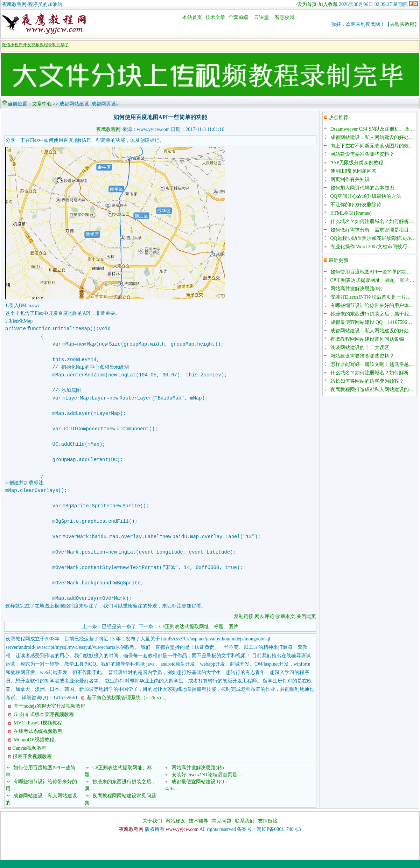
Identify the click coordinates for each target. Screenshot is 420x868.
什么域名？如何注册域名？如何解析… (372, 221)
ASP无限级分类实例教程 (357, 163)
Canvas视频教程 (30, 756)
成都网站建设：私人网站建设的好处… (372, 137)
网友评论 (265, 624)
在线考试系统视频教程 (38, 739)
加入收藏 (328, 4)
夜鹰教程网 (108, 129)
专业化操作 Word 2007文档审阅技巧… (371, 247)
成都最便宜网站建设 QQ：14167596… (371, 322)
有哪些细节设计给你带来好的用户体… (372, 305)
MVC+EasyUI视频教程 (37, 731)
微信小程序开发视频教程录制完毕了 (35, 45)
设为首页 (307, 4)
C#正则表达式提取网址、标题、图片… (372, 280)
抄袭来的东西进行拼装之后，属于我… (372, 314)
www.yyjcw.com (182, 837)
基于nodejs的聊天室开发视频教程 (49, 714)
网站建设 (175, 829)
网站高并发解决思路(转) (198, 775)
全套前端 (238, 17)
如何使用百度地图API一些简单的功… (371, 272)
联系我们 (245, 829)
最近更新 (338, 260)
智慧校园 (285, 17)
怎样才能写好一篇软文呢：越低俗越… (372, 364)
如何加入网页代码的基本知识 (362, 188)
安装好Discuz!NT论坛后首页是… (207, 782)
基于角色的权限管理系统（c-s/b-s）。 (127, 705)
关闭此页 (306, 624)
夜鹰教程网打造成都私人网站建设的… (372, 390)
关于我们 (152, 829)
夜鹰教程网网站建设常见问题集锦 (367, 339)
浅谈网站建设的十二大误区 (360, 348)
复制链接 (244, 624)
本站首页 (192, 17)
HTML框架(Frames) (351, 213)
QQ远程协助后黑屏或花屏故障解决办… (373, 238)
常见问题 (222, 829)
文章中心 (42, 104)
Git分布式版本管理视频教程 (43, 722)
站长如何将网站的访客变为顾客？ (367, 381)
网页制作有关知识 (350, 179)
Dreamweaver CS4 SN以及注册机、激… (372, 129)
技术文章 (215, 17)
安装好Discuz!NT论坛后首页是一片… (371, 297)
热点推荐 (338, 117)
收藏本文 (286, 624)
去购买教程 (402, 24)
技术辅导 (198, 829)
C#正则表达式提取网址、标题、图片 (199, 634)
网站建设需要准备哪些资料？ (362, 154)
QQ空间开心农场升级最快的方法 (366, 196)
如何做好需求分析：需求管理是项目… (372, 230)
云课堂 (261, 17)
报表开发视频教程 (32, 764)
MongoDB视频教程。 (36, 747)
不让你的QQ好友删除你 (356, 205)
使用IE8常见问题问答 (353, 171)
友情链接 (268, 829)
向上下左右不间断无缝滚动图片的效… (372, 146)
